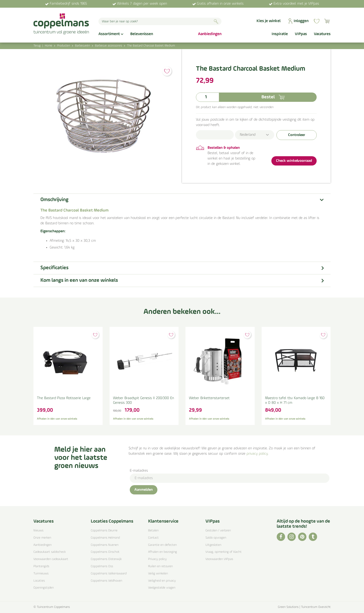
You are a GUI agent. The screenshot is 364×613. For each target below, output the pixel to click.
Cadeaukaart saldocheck (50, 552)
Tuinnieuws (41, 574)
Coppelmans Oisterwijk (106, 559)
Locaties (39, 581)
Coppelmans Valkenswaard (109, 574)
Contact (153, 538)
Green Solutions (288, 607)
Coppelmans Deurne (104, 531)
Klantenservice (163, 521)
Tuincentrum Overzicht (316, 607)
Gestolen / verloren (218, 531)
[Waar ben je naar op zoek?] (160, 21)
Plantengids (41, 566)
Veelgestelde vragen (162, 588)
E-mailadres (139, 471)
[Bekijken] (327, 21)
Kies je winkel (269, 21)
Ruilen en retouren (160, 566)
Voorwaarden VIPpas (219, 559)
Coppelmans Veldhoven (106, 581)
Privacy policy (157, 559)
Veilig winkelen (158, 574)
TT (313, 537)
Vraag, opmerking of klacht (224, 552)
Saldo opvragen (216, 538)
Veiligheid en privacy (162, 581)
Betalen (153, 531)
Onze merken (42, 538)
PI (302, 537)
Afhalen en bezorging (162, 552)
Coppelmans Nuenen (105, 545)
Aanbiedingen (42, 545)
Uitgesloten (213, 545)
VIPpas (213, 521)
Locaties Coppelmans (112, 521)
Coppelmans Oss (102, 566)
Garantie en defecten (162, 545)
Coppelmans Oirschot (105, 552)
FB (281, 537)
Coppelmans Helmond (105, 538)
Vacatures (44, 521)
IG (292, 537)
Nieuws (38, 531)
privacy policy (257, 454)
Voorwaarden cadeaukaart (51, 559)
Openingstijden (44, 588)
